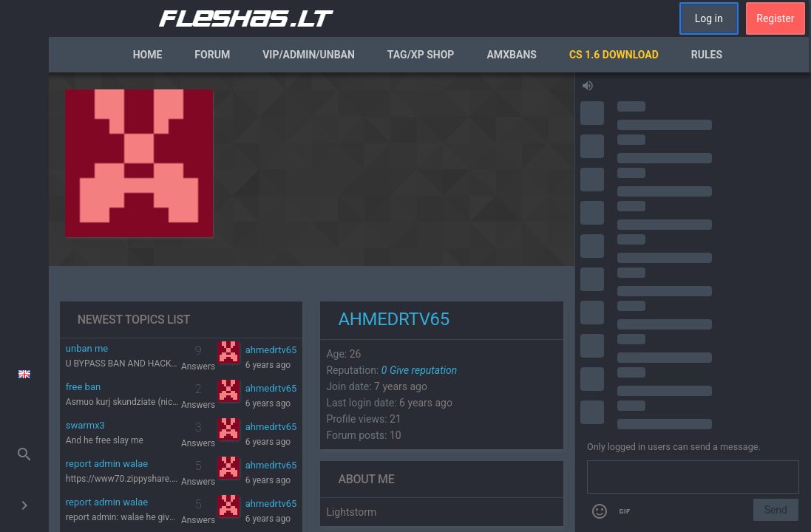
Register (775, 18)
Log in (709, 18)
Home (148, 55)
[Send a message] (693, 477)
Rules (707, 55)
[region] (312, 302)
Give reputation (419, 370)
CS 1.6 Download (614, 55)
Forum (212, 55)
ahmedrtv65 (271, 350)
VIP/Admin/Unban (309, 55)
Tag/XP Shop (421, 55)
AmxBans (512, 55)
